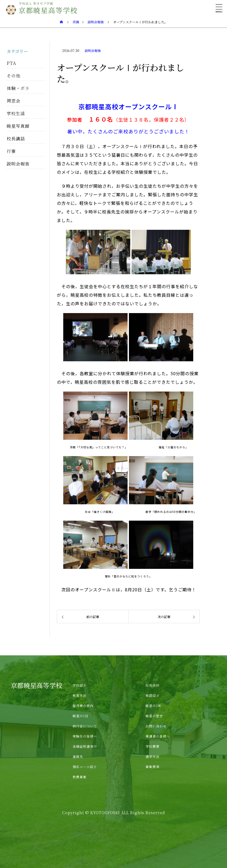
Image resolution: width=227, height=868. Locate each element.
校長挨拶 (152, 685)
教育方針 (80, 695)
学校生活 (16, 113)
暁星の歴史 (154, 716)
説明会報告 (93, 50)
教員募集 (80, 777)
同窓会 (14, 101)
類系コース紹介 (85, 767)
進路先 (78, 756)
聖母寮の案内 (83, 706)
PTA (11, 63)
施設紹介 (152, 695)
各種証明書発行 (85, 746)
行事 (11, 151)
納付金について (85, 726)
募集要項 (152, 767)
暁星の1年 (153, 706)
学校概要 (152, 746)
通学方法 (152, 756)
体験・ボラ (18, 88)
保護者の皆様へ (158, 736)
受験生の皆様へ (85, 736)
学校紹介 (80, 685)
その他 (14, 76)
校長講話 (16, 139)
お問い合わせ (156, 726)
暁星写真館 (18, 126)
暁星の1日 (81, 716)
